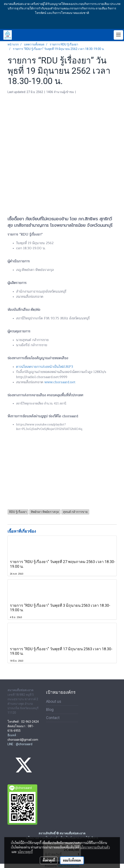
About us (54, 701)
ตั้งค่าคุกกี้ (49, 860)
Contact (53, 718)
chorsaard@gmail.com (23, 740)
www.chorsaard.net (60, 382)
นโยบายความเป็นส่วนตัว (95, 847)
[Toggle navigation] (118, 35)
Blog (50, 710)
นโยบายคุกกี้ (25, 852)
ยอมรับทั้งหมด (72, 860)
